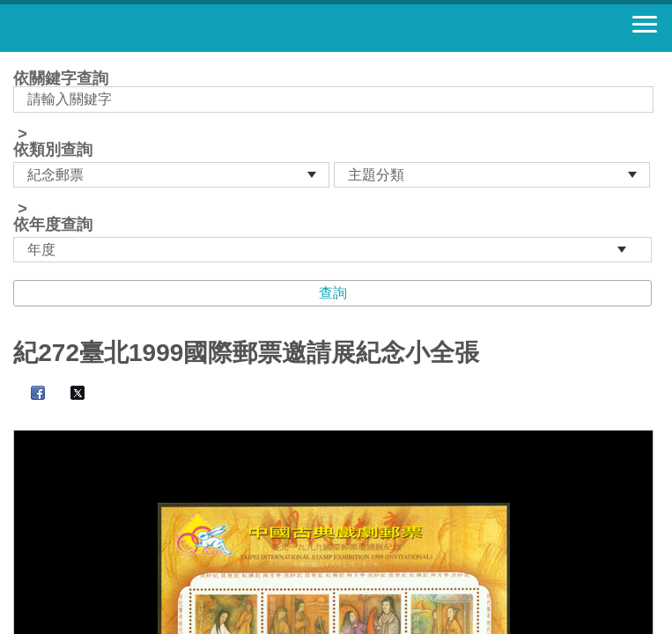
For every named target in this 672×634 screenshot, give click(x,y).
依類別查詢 (53, 150)
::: (19, 59)
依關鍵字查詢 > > (336, 166)
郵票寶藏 (110, 28)
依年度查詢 (53, 225)
